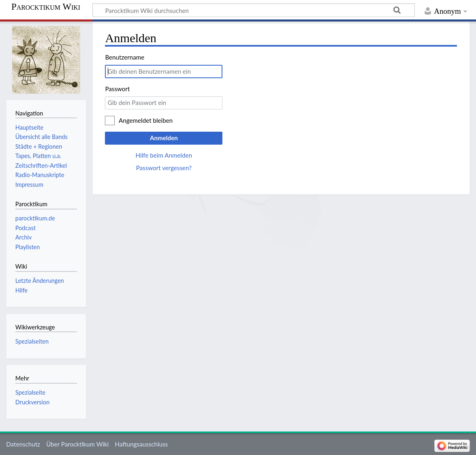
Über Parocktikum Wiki (77, 444)
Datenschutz (23, 444)
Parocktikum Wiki (46, 7)
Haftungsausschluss (142, 444)
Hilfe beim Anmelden (164, 155)
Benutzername (125, 57)
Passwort (117, 89)
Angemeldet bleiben (146, 120)
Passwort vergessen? (164, 168)
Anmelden (164, 138)
